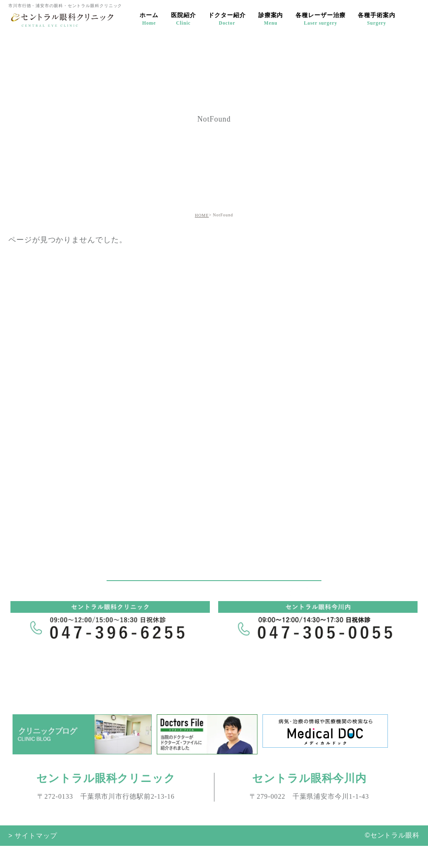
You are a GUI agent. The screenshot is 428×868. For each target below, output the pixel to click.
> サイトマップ (33, 835)
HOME (202, 215)
